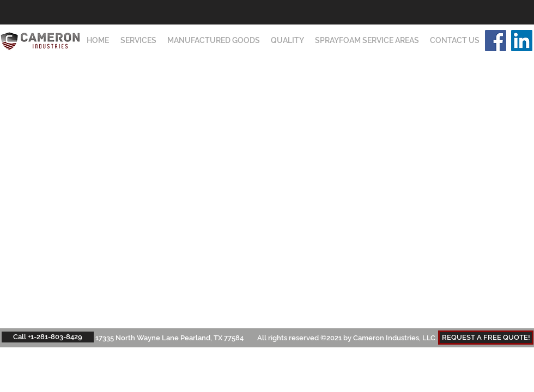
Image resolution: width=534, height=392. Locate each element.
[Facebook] (496, 41)
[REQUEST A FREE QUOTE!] (486, 338)
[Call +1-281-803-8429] (48, 337)
